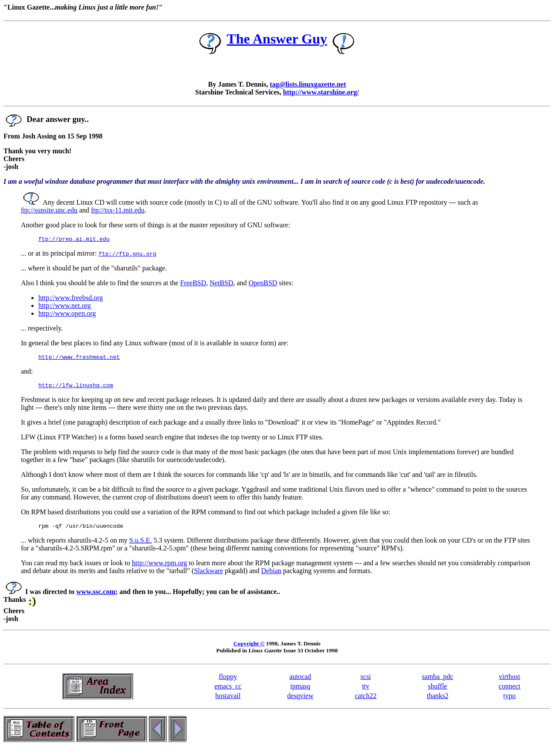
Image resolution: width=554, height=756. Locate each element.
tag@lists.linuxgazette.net (308, 84)
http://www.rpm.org (160, 568)
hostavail (228, 701)
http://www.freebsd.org (71, 299)
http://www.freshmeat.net (79, 359)
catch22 (366, 701)
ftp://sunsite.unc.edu (49, 210)
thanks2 (438, 701)
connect (510, 691)
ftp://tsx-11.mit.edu (118, 210)
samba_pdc (438, 682)
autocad (301, 682)
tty (366, 691)
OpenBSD (263, 284)
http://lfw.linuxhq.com (76, 389)
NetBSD (221, 284)
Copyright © (249, 649)
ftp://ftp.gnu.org (127, 255)
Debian (271, 576)
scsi (366, 682)
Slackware (208, 576)
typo (510, 701)
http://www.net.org (64, 307)
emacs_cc (228, 691)
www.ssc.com (96, 597)
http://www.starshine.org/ (321, 92)
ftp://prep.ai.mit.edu (74, 240)
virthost (509, 682)
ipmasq (300, 691)
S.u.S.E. (141, 545)
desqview (300, 701)
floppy (228, 682)
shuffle (438, 691)
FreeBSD (193, 284)
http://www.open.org (67, 315)
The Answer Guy (277, 39)
